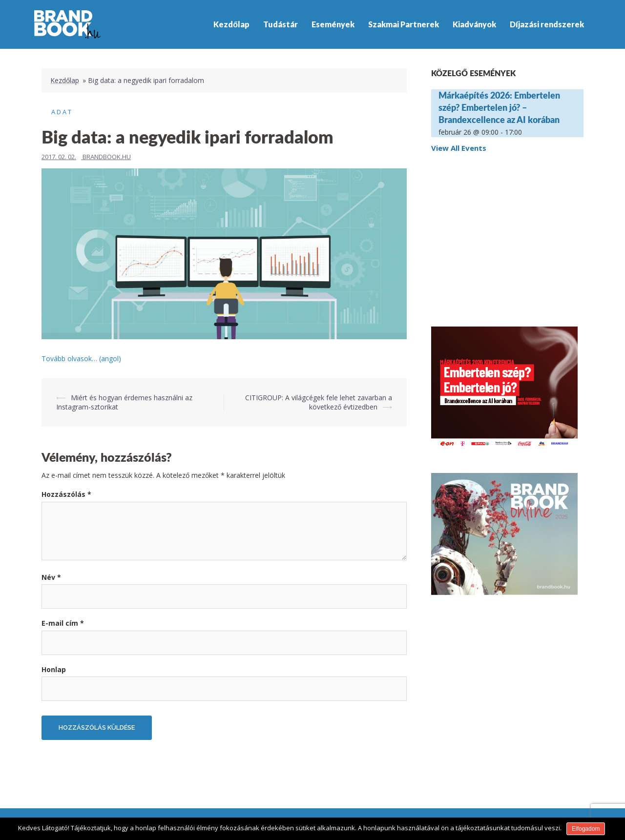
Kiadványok (474, 24)
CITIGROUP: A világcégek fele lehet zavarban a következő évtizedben (319, 402)
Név (51, 577)
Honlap (54, 669)
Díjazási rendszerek (547, 24)
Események (333, 24)
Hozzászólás (66, 494)
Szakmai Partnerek (404, 24)
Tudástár (281, 24)
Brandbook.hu (107, 157)
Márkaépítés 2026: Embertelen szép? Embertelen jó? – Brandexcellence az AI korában (499, 107)
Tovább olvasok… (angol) (81, 359)
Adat (62, 112)
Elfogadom (586, 829)
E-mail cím (63, 623)
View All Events (459, 148)
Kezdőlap (231, 24)
